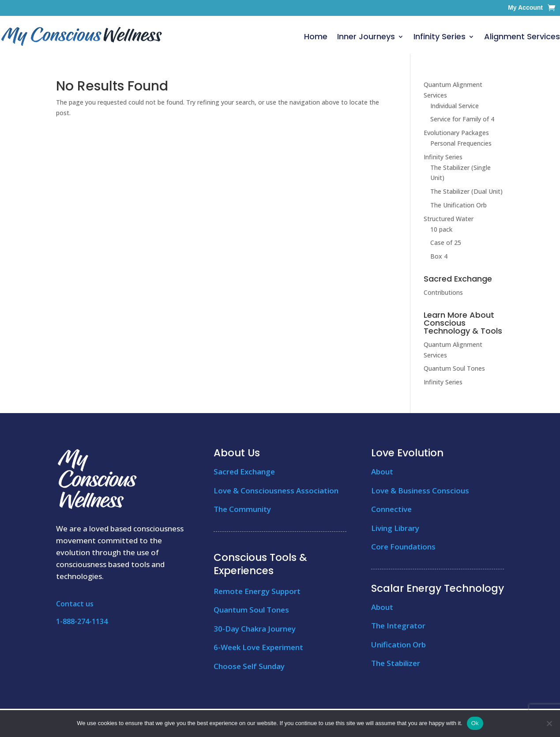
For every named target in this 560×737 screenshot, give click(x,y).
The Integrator (398, 626)
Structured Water (449, 219)
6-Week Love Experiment (258, 647)
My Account (525, 8)
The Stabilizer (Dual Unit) (466, 191)
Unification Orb (398, 645)
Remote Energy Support (257, 591)
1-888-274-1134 (82, 621)
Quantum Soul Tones (454, 368)
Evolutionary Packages (456, 133)
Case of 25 (446, 243)
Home (316, 36)
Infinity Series (440, 36)
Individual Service (455, 106)
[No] (549, 723)
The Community (242, 509)
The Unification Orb (459, 205)
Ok (475, 723)
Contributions (443, 292)
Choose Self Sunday (249, 666)
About (382, 472)
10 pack (441, 229)
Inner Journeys (366, 36)
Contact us (75, 604)
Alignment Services (522, 36)
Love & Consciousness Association (276, 491)
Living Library (395, 528)
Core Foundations (403, 547)
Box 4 (439, 256)
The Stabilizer (396, 663)
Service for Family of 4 (462, 119)
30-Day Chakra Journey (255, 629)
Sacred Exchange (244, 472)
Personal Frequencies (461, 143)
